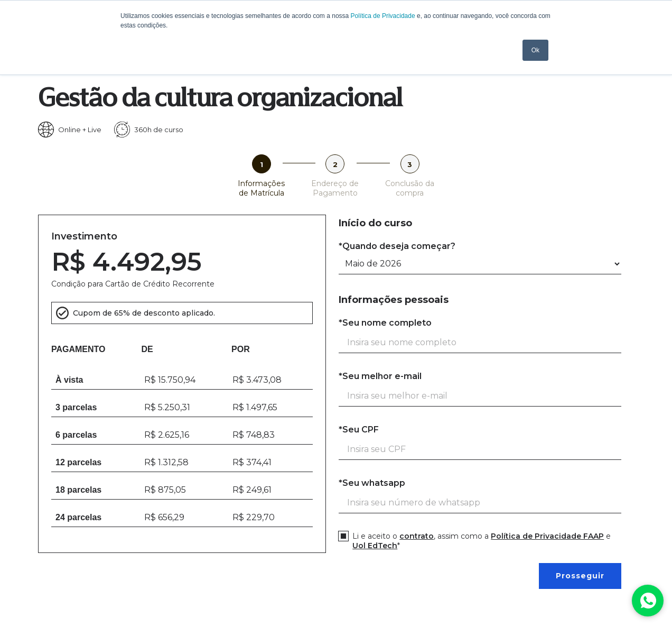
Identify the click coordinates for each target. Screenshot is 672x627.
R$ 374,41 (252, 462)
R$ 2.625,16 (167, 435)
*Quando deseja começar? (397, 246)
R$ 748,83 (254, 435)
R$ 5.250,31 (167, 407)
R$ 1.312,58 (166, 462)
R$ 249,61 (252, 490)
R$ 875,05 (165, 490)
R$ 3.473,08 (257, 380)
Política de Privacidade (383, 16)
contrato (417, 536)
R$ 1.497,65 (255, 407)
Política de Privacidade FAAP (547, 536)
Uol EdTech (375, 546)
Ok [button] (535, 50)
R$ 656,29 (164, 517)
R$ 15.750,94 (170, 380)
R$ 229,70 (254, 517)
